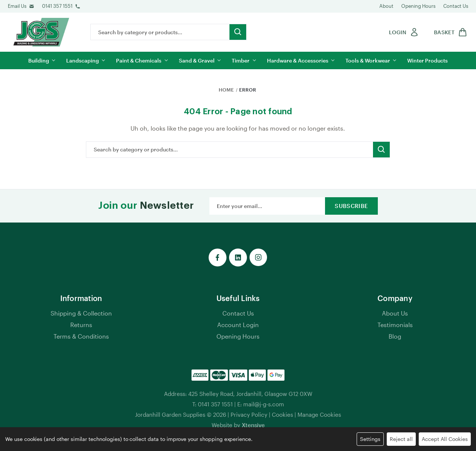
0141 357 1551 (57, 6)
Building (42, 60)
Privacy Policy (249, 415)
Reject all (401, 439)
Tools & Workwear (371, 60)
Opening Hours (418, 6)
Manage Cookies (319, 415)
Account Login (238, 325)
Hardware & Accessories (301, 60)
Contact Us (456, 6)
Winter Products (427, 60)
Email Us (17, 6)
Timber (244, 60)
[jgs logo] (41, 32)
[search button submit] (238, 32)
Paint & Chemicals (142, 60)
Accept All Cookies (445, 439)
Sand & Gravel (200, 60)
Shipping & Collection (81, 313)
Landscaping (86, 60)
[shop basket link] (449, 32)
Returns (81, 325)
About (386, 6)
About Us (395, 313)
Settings (370, 439)
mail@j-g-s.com (264, 404)
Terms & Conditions (81, 336)
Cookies (282, 415)
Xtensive (253, 425)
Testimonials (395, 325)
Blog (395, 336)
